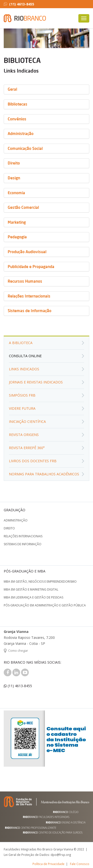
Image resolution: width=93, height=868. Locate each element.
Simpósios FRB (22, 395)
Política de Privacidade (48, 864)
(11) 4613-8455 (19, 4)
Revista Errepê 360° (27, 448)
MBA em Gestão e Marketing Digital (31, 589)
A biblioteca (21, 343)
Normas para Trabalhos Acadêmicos (44, 474)
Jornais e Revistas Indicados (36, 382)
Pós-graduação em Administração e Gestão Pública (45, 605)
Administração (16, 520)
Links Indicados (24, 369)
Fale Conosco (80, 864)
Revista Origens (24, 435)
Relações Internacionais (23, 536)
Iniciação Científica (27, 421)
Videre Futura (22, 408)
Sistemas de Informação (23, 544)
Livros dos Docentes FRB (33, 461)
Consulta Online (25, 356)
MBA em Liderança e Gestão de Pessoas (33, 597)
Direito (9, 528)
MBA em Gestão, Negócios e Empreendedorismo (40, 582)
